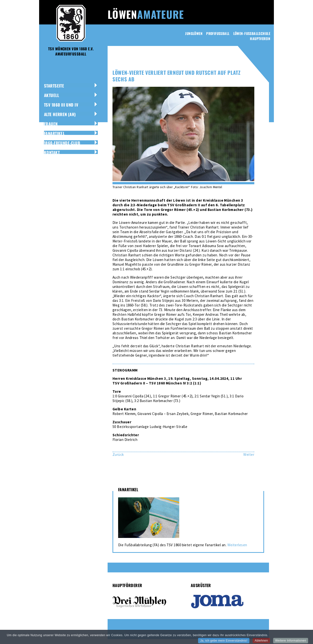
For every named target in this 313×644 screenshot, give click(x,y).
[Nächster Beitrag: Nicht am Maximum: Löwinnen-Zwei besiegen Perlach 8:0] (249, 454)
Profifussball (218, 33)
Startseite (54, 86)
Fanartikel (54, 133)
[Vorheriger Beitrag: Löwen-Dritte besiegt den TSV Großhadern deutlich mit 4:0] (118, 454)
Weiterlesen (237, 545)
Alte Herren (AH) (60, 114)
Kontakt (52, 152)
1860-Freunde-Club (62, 143)
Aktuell (51, 95)
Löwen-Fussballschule (252, 33)
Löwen (146, 14)
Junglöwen (194, 33)
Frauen (51, 124)
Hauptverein (260, 38)
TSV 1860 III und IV (61, 105)
